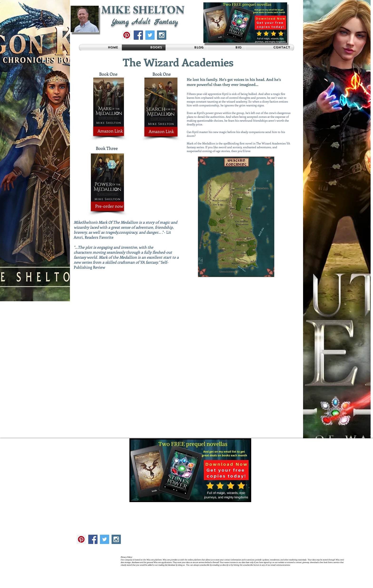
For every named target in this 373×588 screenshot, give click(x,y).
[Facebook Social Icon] (138, 35)
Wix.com (154, 584)
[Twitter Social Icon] (150, 35)
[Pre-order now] (107, 206)
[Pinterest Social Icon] (127, 35)
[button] (245, 23)
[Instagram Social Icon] (162, 35)
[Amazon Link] (109, 131)
